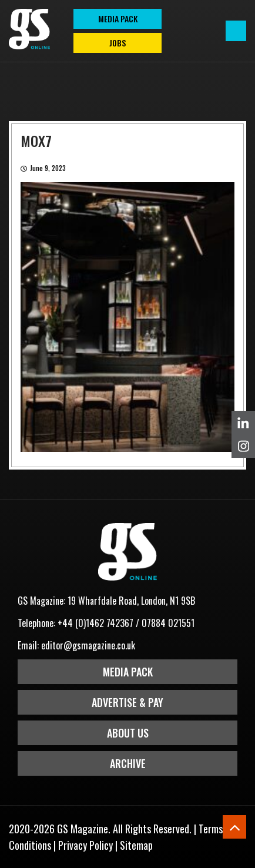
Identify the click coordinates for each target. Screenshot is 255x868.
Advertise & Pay (127, 702)
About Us (128, 733)
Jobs (118, 43)
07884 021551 (168, 623)
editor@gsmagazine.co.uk (88, 645)
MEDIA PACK (118, 19)
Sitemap (136, 845)
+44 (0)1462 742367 (95, 623)
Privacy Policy (85, 845)
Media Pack (128, 672)
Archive (128, 763)
